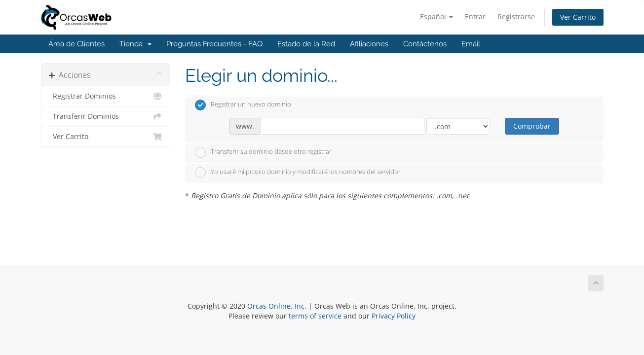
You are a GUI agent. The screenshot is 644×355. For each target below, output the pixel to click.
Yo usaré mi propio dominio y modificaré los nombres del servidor (298, 173)
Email (471, 44)
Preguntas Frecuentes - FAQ (214, 44)
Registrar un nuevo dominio (243, 105)
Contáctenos (425, 44)
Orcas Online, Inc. (277, 306)
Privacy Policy (394, 316)
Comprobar (532, 126)
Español (436, 17)
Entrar (475, 17)
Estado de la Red (306, 44)
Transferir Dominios (106, 116)
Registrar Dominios (106, 96)
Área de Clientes (76, 44)
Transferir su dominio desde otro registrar (263, 152)
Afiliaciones (369, 44)
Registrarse (516, 17)
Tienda (135, 44)
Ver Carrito (578, 17)
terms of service (315, 316)
